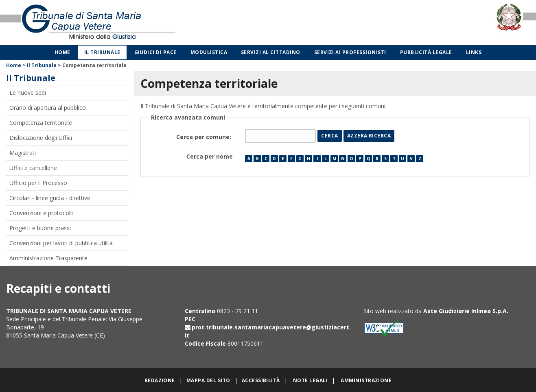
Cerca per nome (210, 156)
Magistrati (23, 153)
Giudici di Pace (155, 52)
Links (474, 52)
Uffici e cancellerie (33, 168)
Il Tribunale (102, 52)
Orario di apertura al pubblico (48, 108)
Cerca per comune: (205, 137)
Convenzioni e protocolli (41, 213)
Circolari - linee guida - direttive (50, 198)
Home (62, 52)
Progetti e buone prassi (40, 228)
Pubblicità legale (426, 52)
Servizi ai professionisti (350, 52)
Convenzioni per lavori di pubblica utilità (61, 243)
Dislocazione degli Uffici (41, 138)
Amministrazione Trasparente (48, 258)
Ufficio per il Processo (38, 183)
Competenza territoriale (41, 123)
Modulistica (209, 52)
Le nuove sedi (28, 93)
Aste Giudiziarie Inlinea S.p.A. (466, 311)
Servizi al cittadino (271, 52)
